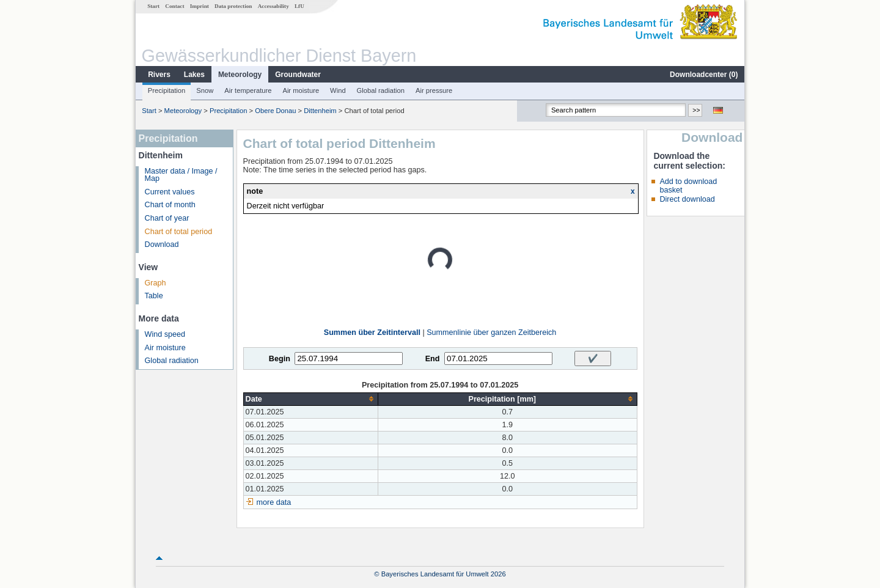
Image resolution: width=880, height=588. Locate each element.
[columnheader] (310, 399)
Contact (174, 6)
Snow (205, 90)
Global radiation (381, 90)
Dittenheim (320, 111)
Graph (156, 283)
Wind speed (165, 334)
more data (274, 502)
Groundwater (298, 75)
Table (154, 296)
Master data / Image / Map (181, 175)
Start (153, 6)
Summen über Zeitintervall (372, 333)
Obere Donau (275, 111)
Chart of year (167, 218)
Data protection (233, 6)
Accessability (273, 6)
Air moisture (301, 90)
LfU (299, 6)
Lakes (194, 75)
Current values (170, 192)
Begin (280, 359)
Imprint (200, 6)
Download (162, 244)
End (433, 359)
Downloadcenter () (704, 75)
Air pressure (434, 90)
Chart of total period (179, 232)
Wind (338, 90)
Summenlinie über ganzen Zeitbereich (491, 333)
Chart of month (170, 205)
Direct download (687, 199)
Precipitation (167, 90)
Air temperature (248, 90)
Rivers (159, 75)
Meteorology (240, 75)
